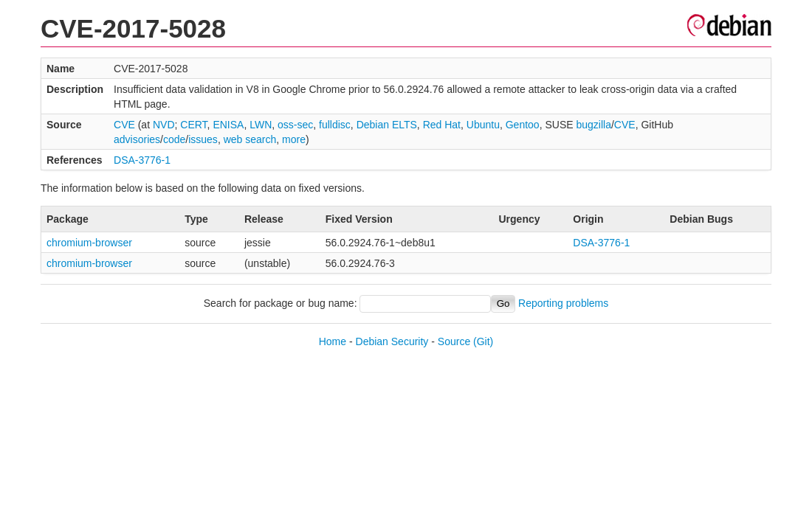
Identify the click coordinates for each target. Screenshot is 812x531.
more (294, 139)
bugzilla (593, 125)
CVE (124, 125)
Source (454, 341)
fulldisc (335, 125)
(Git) (483, 341)
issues (203, 139)
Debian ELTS (387, 125)
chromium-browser (89, 243)
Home (333, 341)
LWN (261, 125)
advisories (137, 139)
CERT (193, 125)
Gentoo (523, 125)
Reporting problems (563, 303)
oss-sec (295, 125)
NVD (164, 125)
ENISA (228, 125)
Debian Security (392, 341)
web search (250, 139)
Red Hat (442, 125)
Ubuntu (483, 125)
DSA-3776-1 (142, 160)
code (174, 139)
